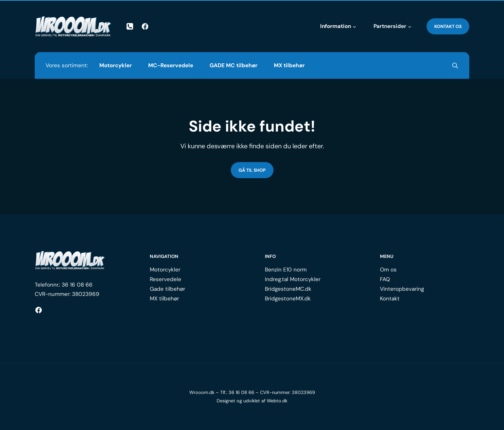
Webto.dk (277, 401)
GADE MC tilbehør (234, 65)
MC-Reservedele (171, 65)
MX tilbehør (289, 65)
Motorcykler (116, 65)
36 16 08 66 (77, 285)
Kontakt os (448, 26)
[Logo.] (70, 260)
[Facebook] (145, 27)
